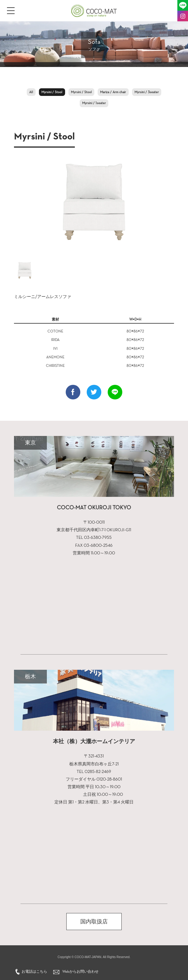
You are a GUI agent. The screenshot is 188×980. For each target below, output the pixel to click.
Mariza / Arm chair (113, 92)
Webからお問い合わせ (80, 972)
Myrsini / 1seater (94, 103)
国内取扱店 (94, 922)
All (31, 92)
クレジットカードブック (94, 951)
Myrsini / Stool (52, 92)
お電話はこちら (34, 972)
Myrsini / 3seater (147, 92)
